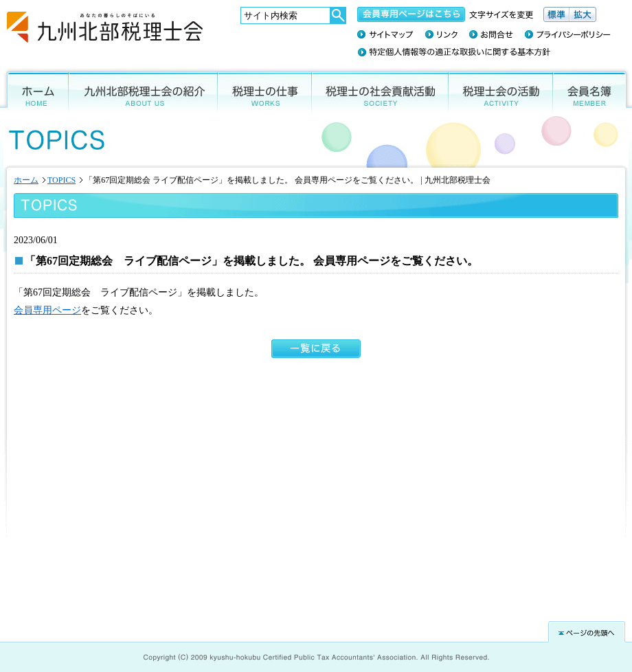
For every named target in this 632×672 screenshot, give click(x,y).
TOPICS (61, 180)
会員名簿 (592, 90)
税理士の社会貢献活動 (380, 90)
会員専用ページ (47, 310)
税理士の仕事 (265, 90)
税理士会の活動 (501, 90)
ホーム (34, 90)
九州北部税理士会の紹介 (143, 90)
